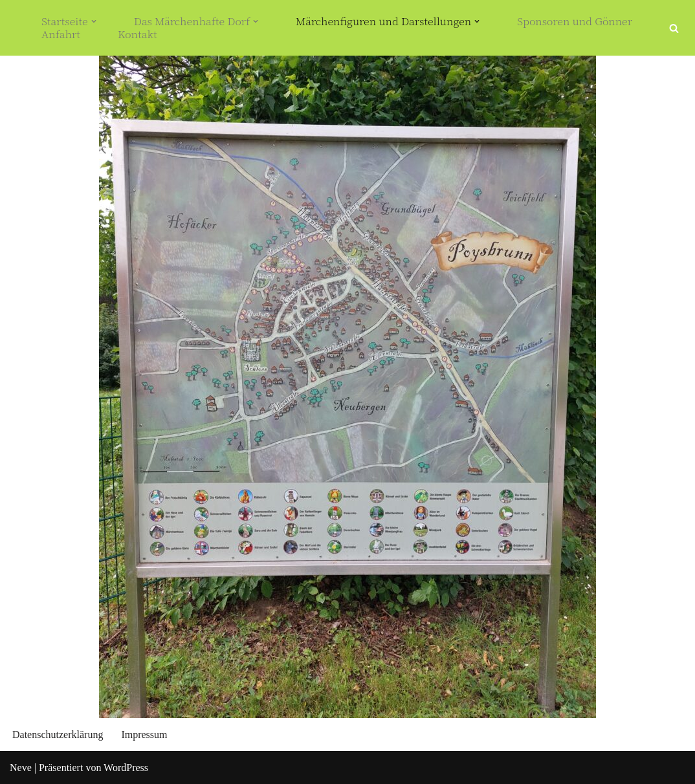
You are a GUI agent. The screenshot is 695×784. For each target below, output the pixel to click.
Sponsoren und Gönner (575, 21)
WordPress (126, 768)
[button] (94, 21)
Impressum (144, 735)
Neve (21, 768)
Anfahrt (61, 34)
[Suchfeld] (674, 28)
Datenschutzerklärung (58, 735)
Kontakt (138, 34)
